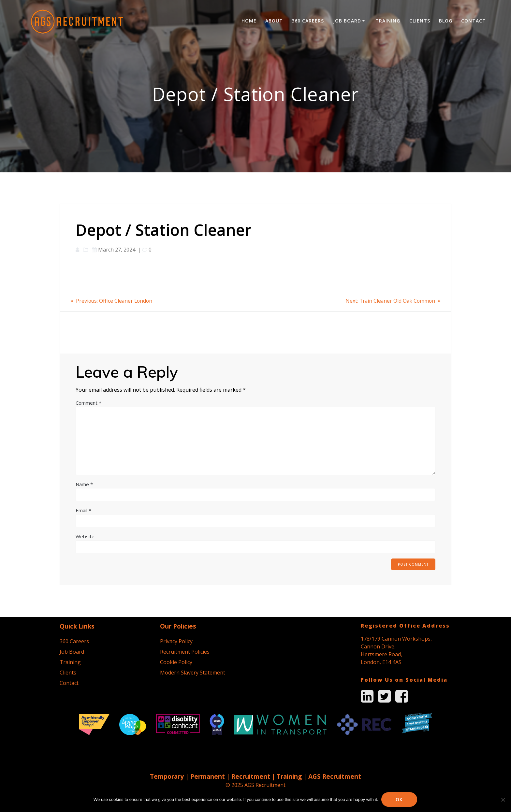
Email (83, 510)
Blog (446, 21)
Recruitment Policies (185, 652)
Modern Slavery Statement (193, 673)
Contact (474, 21)
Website (85, 536)
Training (388, 21)
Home (249, 21)
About (274, 21)
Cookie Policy (176, 662)
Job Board (347, 21)
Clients (420, 21)
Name (84, 484)
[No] (503, 800)
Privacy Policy (176, 641)
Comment (88, 402)
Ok (400, 799)
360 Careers (308, 21)
